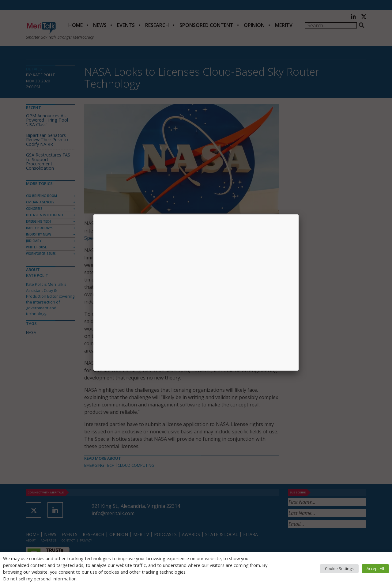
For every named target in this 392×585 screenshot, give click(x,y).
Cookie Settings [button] (339, 568)
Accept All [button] (375, 568)
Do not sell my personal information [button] (40, 579)
